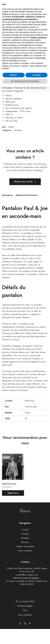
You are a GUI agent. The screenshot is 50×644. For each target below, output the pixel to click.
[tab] (8, 210)
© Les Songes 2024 (25, 616)
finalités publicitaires (38, 37)
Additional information (27, 210)
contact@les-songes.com (27, 590)
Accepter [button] (36, 75)
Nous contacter (25, 566)
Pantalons (18, 145)
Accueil (25, 545)
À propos (25, 549)
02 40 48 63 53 (27, 587)
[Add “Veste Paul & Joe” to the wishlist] (20, 476)
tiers (34, 22)
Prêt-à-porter (7, 502)
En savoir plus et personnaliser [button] (25, 81)
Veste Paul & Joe (9, 499)
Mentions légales (25, 621)
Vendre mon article (25, 197)
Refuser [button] (14, 75)
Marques (25, 557)
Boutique (25, 553)
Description (7, 210)
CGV (25, 625)
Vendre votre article (25, 561)
